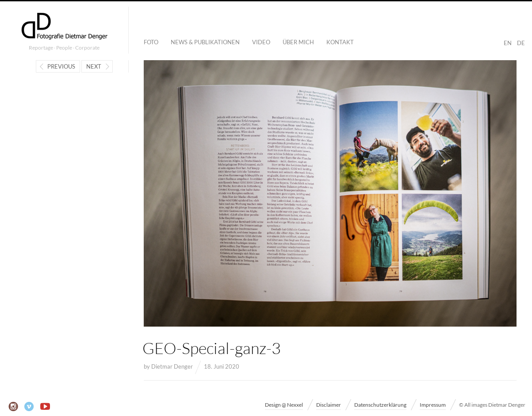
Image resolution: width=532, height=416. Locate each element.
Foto (151, 42)
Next (94, 66)
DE (521, 43)
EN (508, 43)
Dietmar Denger (172, 366)
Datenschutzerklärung (380, 405)
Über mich (298, 42)
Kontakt (340, 42)
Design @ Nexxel (284, 405)
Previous (61, 66)
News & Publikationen (205, 42)
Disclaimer (329, 405)
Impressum (433, 405)
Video (261, 42)
